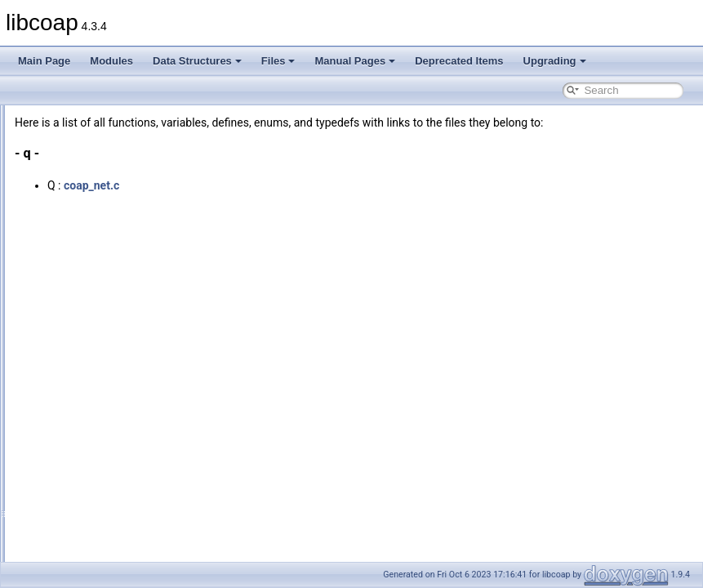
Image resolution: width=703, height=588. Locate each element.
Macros (70, 539)
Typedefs (74, 485)
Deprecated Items (459, 61)
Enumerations (84, 503)
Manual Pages (355, 61)
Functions (75, 449)
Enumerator (80, 521)
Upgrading (555, 61)
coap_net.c (296, 203)
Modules (111, 61)
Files (278, 61)
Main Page (44, 61)
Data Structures (197, 61)
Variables (74, 467)
